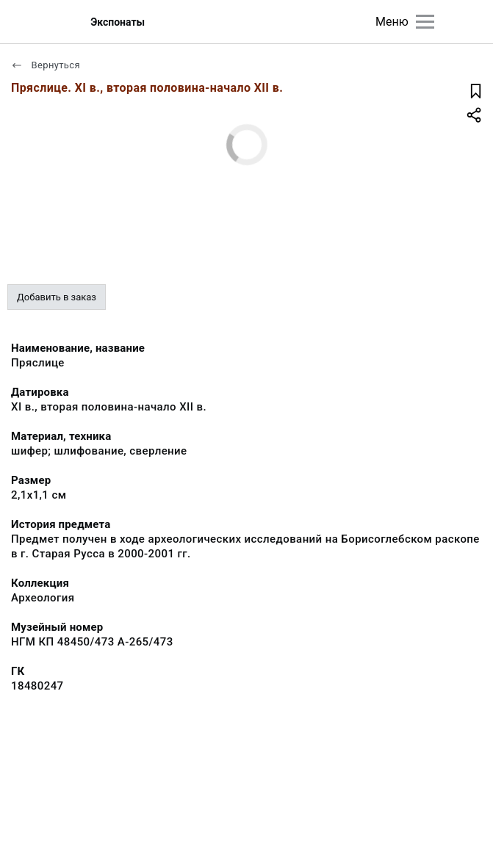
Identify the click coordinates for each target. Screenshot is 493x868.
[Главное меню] (425, 22)
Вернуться (46, 65)
